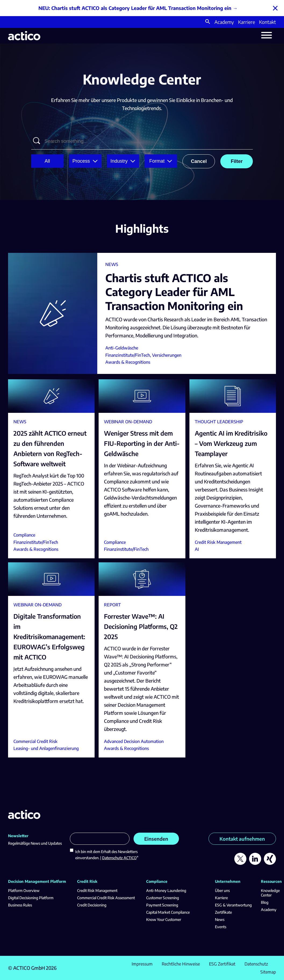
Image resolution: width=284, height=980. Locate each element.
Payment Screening (162, 905)
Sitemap (268, 972)
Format (157, 161)
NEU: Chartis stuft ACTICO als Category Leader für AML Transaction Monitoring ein (135, 8)
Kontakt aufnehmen (242, 839)
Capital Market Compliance (168, 912)
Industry (119, 161)
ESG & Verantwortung (233, 905)
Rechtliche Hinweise (181, 964)
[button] (208, 22)
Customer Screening (163, 898)
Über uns (222, 890)
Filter (237, 161)
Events (221, 927)
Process (81, 161)
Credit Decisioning (92, 905)
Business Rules (20, 905)
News (220, 919)
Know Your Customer (164, 919)
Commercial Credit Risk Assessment (106, 898)
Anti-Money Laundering (166, 890)
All (47, 161)
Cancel (199, 161)
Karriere (247, 22)
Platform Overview (24, 890)
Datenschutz (256, 964)
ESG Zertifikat (222, 964)
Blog (265, 902)
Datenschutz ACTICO (119, 858)
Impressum (142, 964)
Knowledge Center (270, 893)
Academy (224, 22)
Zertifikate (223, 912)
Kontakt (267, 22)
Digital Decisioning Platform (31, 898)
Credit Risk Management (97, 890)
